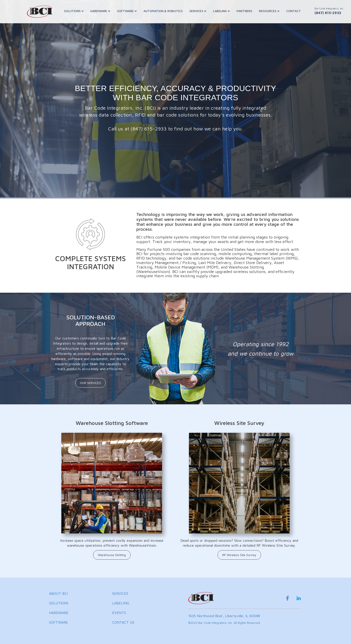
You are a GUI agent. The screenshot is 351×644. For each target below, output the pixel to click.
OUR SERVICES (90, 383)
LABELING (222, 11)
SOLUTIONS (74, 11)
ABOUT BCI (58, 593)
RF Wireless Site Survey (239, 555)
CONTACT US (123, 622)
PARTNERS (244, 11)
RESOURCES (269, 11)
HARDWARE (100, 11)
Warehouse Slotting (112, 555)
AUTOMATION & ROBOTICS (163, 11)
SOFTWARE (127, 11)
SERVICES (198, 11)
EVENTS (119, 613)
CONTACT (294, 11)
